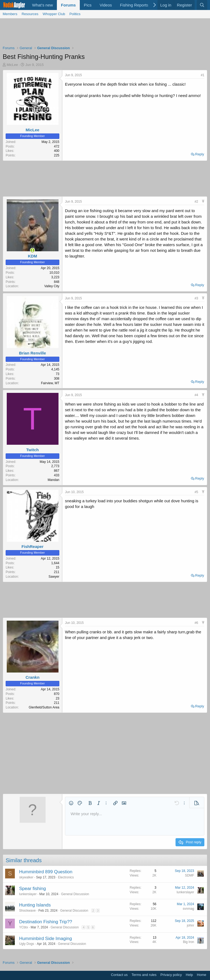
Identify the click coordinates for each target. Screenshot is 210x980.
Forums (68, 5)
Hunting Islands (35, 905)
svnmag (188, 909)
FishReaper (33, 546)
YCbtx (24, 927)
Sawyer (54, 577)
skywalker (26, 877)
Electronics (66, 877)
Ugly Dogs (27, 944)
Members (10, 14)
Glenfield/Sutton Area (44, 707)
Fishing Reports (134, 5)
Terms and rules (144, 975)
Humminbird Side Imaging (46, 939)
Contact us (119, 975)
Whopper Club (54, 14)
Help (189, 975)
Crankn (33, 677)
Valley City (52, 286)
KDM (32, 256)
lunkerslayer (28, 894)
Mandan (54, 480)
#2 (196, 202)
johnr (190, 925)
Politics (75, 14)
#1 (203, 75)
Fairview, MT (50, 383)
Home (202, 975)
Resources (30, 14)
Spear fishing (32, 889)
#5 (196, 492)
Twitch (32, 450)
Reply (200, 154)
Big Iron (189, 942)
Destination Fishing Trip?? (46, 922)
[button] (71, 803)
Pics (88, 5)
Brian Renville (32, 353)
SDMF (190, 875)
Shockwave (27, 911)
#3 (196, 298)
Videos (106, 5)
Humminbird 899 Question (46, 872)
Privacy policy (171, 975)
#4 (196, 395)
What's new (42, 5)
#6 (196, 623)
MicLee (12, 65)
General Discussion (75, 894)
